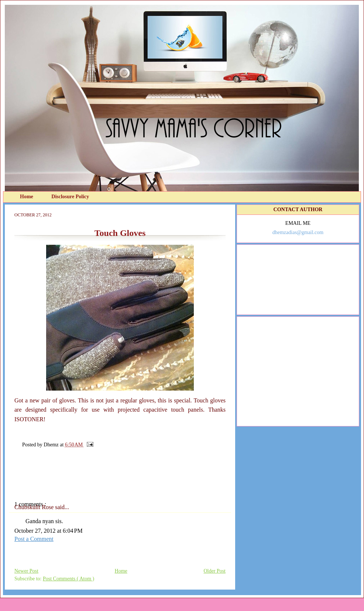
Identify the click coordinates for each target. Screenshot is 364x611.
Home (27, 197)
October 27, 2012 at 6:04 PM (49, 531)
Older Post (215, 571)
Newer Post (26, 571)
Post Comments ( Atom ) (68, 579)
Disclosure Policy (70, 197)
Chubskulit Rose (35, 507)
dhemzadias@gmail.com (298, 232)
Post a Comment (34, 539)
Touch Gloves (120, 233)
